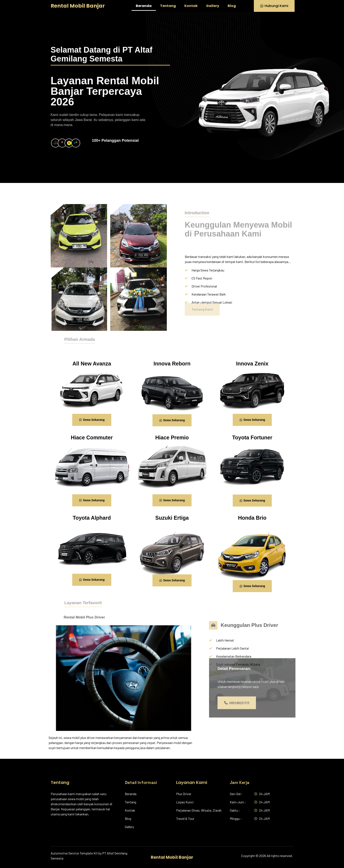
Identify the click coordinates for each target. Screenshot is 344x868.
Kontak (191, 6)
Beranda (144, 6)
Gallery (213, 6)
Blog (232, 6)
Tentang (168, 6)
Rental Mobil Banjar (78, 6)
